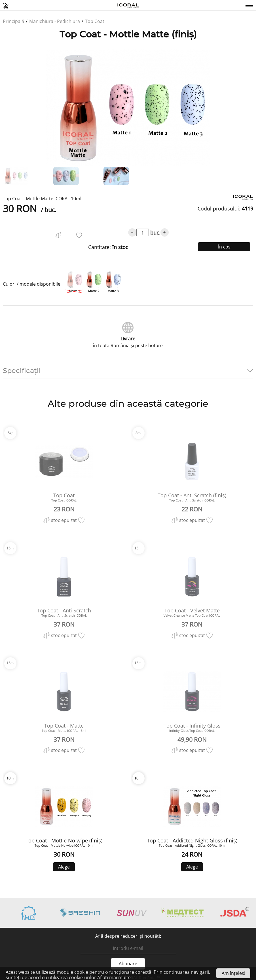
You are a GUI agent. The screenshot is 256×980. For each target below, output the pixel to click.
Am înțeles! (233, 973)
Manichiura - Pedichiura (55, 21)
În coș (224, 247)
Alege (64, 867)
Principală (13, 21)
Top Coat (95, 21)
